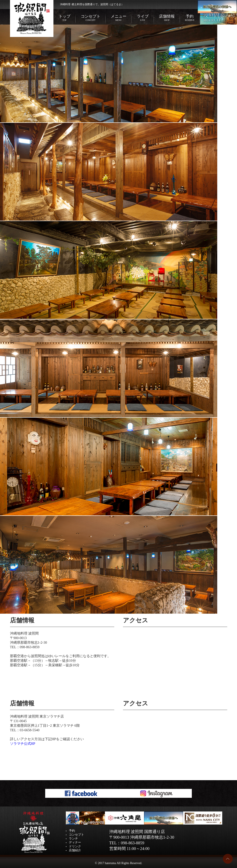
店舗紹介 (75, 850)
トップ (65, 18)
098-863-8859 (30, 647)
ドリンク (75, 846)
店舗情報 (167, 18)
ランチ (73, 839)
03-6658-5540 (30, 730)
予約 (190, 18)
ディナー (75, 842)
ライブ (143, 18)
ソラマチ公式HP (23, 744)
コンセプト (91, 18)
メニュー (119, 18)
